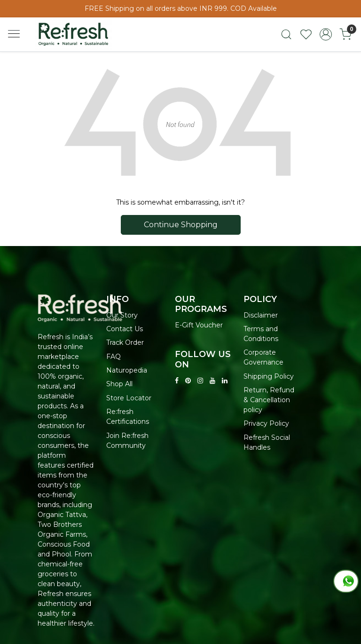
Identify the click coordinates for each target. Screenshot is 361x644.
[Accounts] (326, 34)
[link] (286, 34)
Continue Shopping (181, 225)
